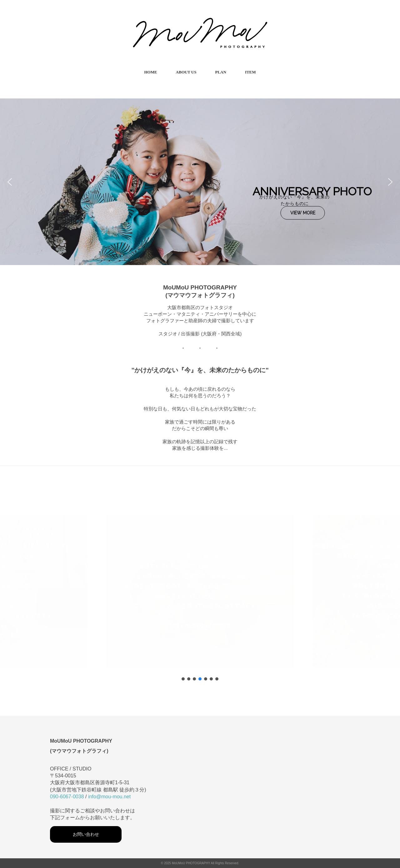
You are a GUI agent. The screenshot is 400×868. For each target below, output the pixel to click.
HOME (150, 72)
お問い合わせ (86, 834)
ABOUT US (186, 72)
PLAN (220, 72)
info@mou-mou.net (109, 797)
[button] (10, 182)
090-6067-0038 (67, 797)
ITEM (250, 72)
